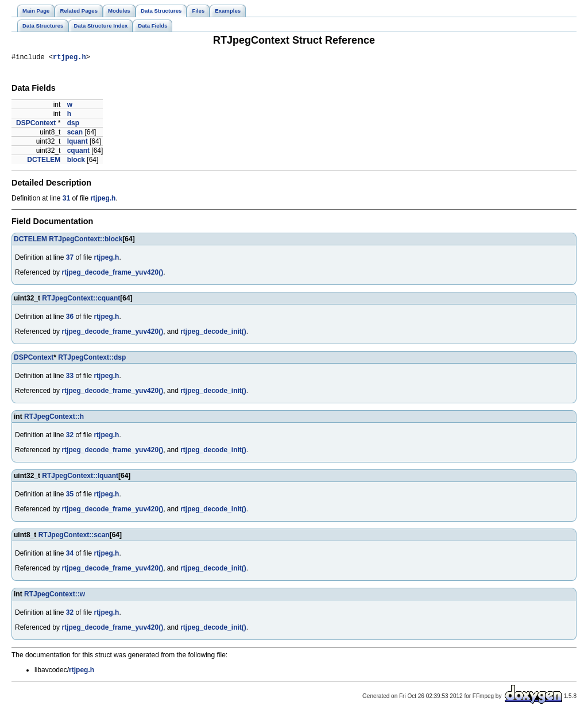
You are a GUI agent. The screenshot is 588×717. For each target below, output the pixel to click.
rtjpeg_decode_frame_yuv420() (112, 274)
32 (70, 437)
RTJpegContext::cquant (81, 300)
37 (70, 259)
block (76, 161)
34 (70, 555)
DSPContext (36, 125)
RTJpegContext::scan (74, 537)
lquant (78, 143)
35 (70, 496)
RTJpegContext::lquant (80, 477)
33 (70, 377)
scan (75, 134)
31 (66, 200)
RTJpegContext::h (54, 418)
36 (70, 318)
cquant (78, 152)
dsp (73, 125)
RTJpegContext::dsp (92, 359)
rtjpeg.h (69, 58)
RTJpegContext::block (86, 241)
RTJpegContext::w (55, 596)
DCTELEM (44, 161)
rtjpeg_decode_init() (213, 333)
